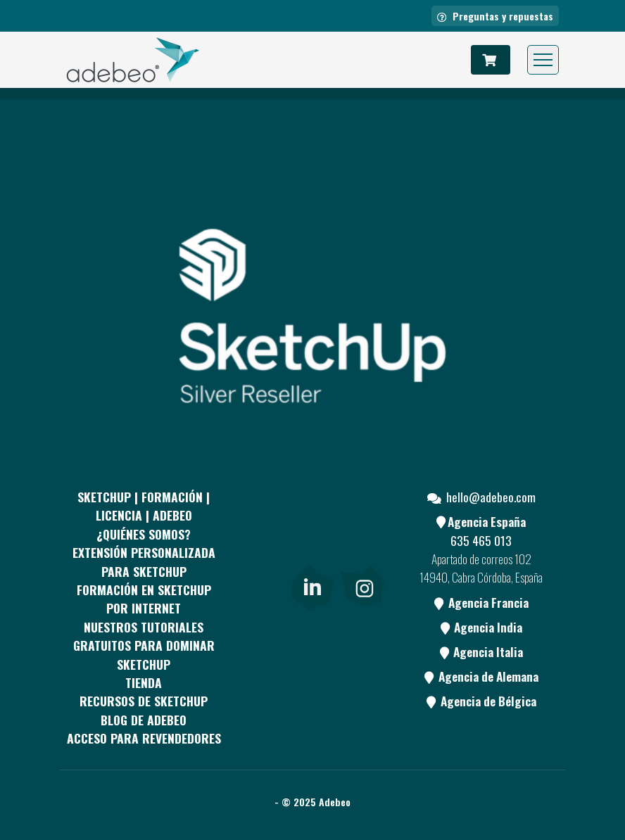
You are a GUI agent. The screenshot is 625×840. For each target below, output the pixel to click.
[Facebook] (260, 531)
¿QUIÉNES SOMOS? (144, 534)
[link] (312, 584)
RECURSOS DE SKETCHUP (144, 701)
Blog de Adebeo (144, 720)
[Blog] (260, 584)
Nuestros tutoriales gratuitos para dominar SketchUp (144, 645)
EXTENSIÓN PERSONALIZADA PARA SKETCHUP (144, 561)
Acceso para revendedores (144, 738)
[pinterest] (311, 531)
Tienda (144, 682)
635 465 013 (481, 540)
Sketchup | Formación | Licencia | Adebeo (144, 506)
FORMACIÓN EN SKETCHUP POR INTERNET (144, 599)
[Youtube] (362, 531)
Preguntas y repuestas (495, 16)
